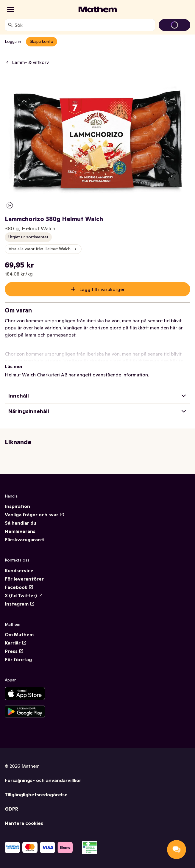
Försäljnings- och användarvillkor (43, 780)
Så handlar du (20, 523)
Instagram (20, 604)
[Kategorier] (11, 10)
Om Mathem (19, 634)
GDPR (11, 809)
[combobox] (84, 25)
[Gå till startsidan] (98, 10)
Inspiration (17, 506)
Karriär (16, 643)
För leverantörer (24, 579)
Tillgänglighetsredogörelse (36, 795)
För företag (18, 659)
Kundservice (19, 570)
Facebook (19, 587)
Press (14, 651)
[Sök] (10, 25)
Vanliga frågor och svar (35, 514)
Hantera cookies (24, 823)
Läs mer (14, 366)
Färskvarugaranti (25, 539)
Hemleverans (20, 531)
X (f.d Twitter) (24, 595)
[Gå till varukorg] (174, 25)
